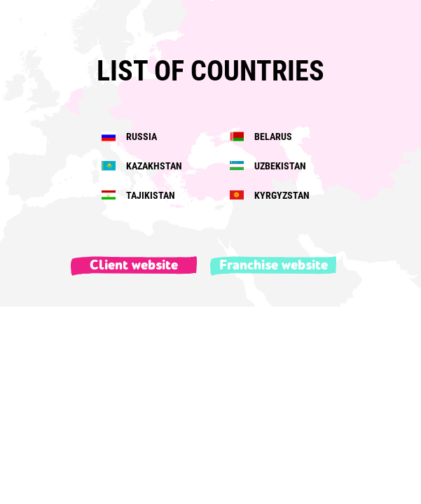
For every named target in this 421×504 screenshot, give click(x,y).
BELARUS (261, 136)
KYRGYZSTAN (270, 195)
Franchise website (274, 265)
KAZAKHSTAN (142, 166)
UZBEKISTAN (268, 166)
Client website (134, 265)
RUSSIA (129, 136)
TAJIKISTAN (138, 195)
